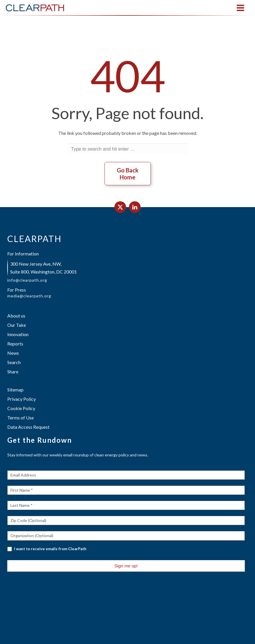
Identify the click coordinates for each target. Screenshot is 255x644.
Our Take (17, 325)
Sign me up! (126, 566)
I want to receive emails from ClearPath (47, 549)
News (13, 353)
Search (14, 362)
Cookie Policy (21, 408)
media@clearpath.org (29, 296)
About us (16, 316)
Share (13, 372)
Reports (15, 344)
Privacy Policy (22, 399)
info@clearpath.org (27, 280)
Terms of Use (21, 418)
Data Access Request (28, 427)
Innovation (18, 334)
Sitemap (15, 390)
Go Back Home (128, 174)
